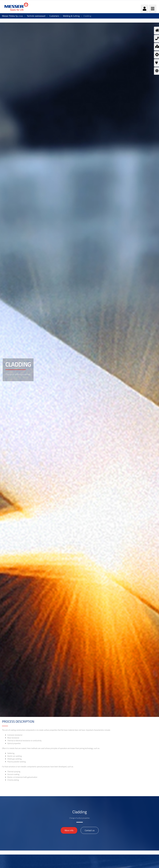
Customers (54, 16)
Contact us (90, 830)
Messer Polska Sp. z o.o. (13, 16)
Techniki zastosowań (36, 16)
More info (69, 830)
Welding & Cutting (71, 16)
